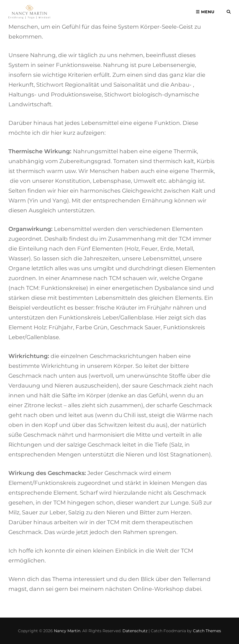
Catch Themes (207, 631)
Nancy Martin (67, 631)
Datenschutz (135, 631)
